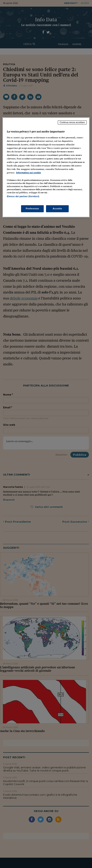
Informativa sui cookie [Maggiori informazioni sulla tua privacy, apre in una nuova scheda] (28, 173)
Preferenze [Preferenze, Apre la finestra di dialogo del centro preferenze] (32, 209)
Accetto (57, 209)
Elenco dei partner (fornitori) (23, 196)
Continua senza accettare (72, 122)
